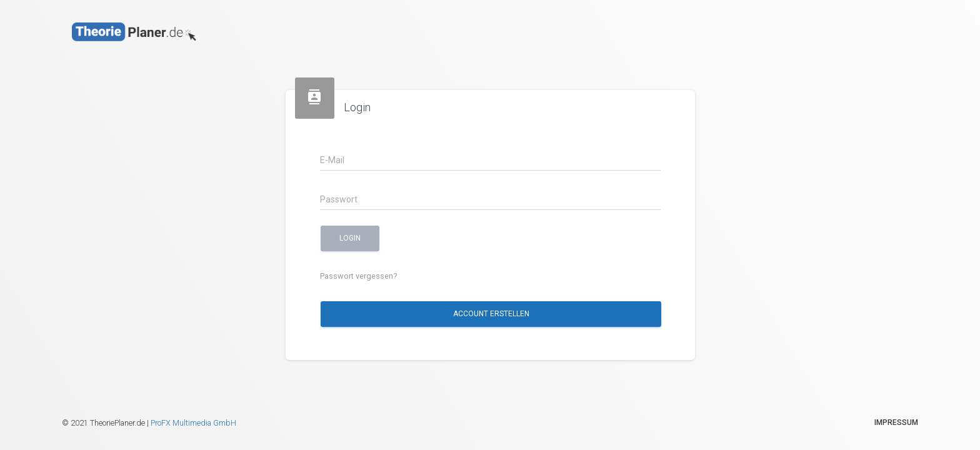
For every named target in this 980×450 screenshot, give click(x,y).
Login (350, 238)
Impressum (896, 422)
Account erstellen (491, 314)
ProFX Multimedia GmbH (193, 423)
